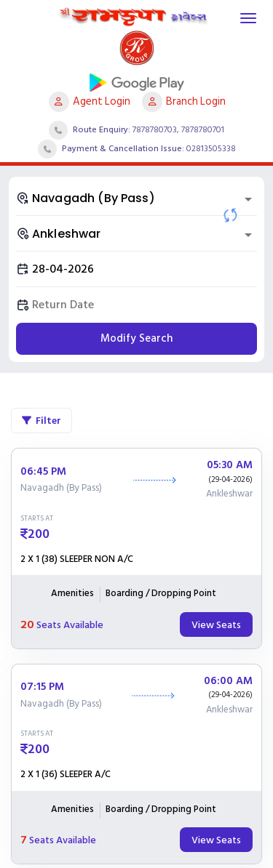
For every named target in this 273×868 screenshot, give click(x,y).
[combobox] (136, 198)
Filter (41, 421)
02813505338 (211, 149)
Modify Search (136, 338)
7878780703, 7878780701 (178, 130)
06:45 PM (43, 472)
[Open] (248, 199)
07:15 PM (42, 687)
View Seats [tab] (216, 624)
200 (39, 534)
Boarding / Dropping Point (161, 594)
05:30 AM (230, 466)
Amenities (72, 594)
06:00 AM (228, 682)
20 (27, 624)
